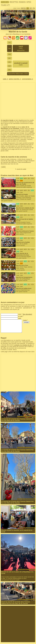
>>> (19, 8)
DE (31, 8)
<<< (15, 8)
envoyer (26, 322)
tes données (27, 314)
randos (22, 2)
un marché (9, 26)
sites (29, 2)
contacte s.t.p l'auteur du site (23, 345)
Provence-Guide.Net (20, 13)
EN (34, 8)
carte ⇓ (5, 79)
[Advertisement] (18, 101)
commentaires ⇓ (27, 79)
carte (32, 132)
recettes (14, 2)
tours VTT (5, 5)
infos (23, 8)
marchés (5, 2)
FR (28, 8)
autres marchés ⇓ (15, 79)
